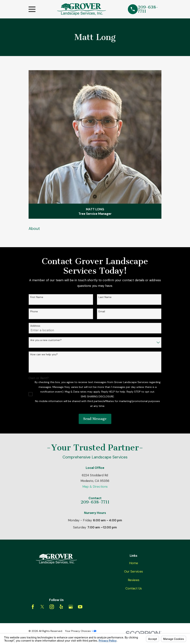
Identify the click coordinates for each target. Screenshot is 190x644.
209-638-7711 (148, 9)
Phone (34, 311)
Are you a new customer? (46, 340)
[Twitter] (42, 607)
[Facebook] (33, 607)
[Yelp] (61, 607)
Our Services (134, 571)
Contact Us (134, 588)
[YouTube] (80, 607)
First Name (37, 297)
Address (35, 326)
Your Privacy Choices (81, 631)
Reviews (134, 580)
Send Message (95, 419)
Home (134, 563)
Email (102, 311)
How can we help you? (44, 354)
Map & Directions (95, 487)
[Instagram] (52, 607)
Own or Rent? (39, 378)
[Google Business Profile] (71, 607)
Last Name (105, 297)
